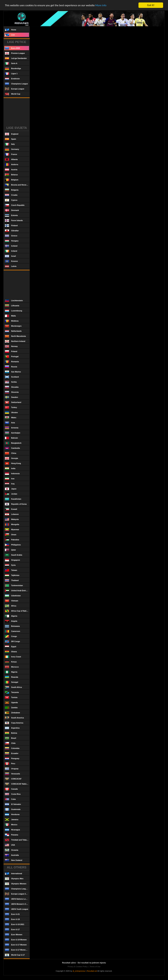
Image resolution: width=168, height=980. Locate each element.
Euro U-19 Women (16, 940)
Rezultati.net (92, 971)
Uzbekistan (13, 596)
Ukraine (11, 413)
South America (14, 718)
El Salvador (13, 804)
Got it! (151, 5)
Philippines (13, 545)
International (13, 874)
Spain (10, 139)
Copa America (14, 723)
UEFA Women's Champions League (17, 904)
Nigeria (11, 672)
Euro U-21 (12, 914)
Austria (11, 170)
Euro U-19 (12, 919)
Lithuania (12, 306)
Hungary (12, 241)
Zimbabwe (12, 713)
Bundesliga (13, 69)
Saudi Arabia (14, 555)
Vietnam (12, 601)
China (11, 453)
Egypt (11, 647)
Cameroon (12, 631)
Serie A (11, 63)
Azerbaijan (13, 433)
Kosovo (11, 261)
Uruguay (12, 769)
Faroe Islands (14, 221)
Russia (11, 367)
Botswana (12, 626)
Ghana (11, 652)
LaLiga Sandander (16, 58)
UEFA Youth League (17, 909)
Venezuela (12, 774)
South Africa (13, 687)
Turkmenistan (14, 586)
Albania (11, 159)
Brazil (10, 738)
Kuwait (11, 509)
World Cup (13, 94)
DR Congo (12, 641)
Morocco (12, 667)
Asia (10, 423)
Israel (10, 256)
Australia (12, 855)
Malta (10, 316)
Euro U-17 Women (16, 945)
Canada (11, 789)
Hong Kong (13, 463)
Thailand (12, 580)
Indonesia (12, 474)
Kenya (11, 662)
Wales (11, 418)
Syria (10, 565)
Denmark (12, 210)
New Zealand (14, 860)
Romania (12, 362)
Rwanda (11, 677)
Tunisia (11, 697)
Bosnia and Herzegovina (17, 185)
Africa (11, 606)
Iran (10, 479)
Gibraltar (12, 231)
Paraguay (12, 759)
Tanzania (12, 692)
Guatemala (13, 809)
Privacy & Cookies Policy (78, 967)
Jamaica (12, 820)
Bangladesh (13, 443)
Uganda (11, 703)
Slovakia (12, 387)
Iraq (10, 484)
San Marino (13, 372)
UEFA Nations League (17, 899)
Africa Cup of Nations (17, 611)
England (12, 134)
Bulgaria (12, 190)
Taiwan (11, 570)
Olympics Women (16, 884)
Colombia (12, 748)
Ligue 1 (11, 74)
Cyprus (11, 200)
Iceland (11, 246)
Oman (11, 535)
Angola (11, 621)
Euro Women (14, 935)
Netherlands (13, 331)
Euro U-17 (12, 930)
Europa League (15, 89)
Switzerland (13, 402)
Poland (11, 351)
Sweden (11, 397)
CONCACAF (13, 779)
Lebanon (12, 514)
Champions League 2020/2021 (17, 889)
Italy (10, 144)
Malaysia (12, 519)
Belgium (12, 180)
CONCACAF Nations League (17, 784)
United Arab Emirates (17, 591)
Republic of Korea (16, 504)
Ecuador (12, 753)
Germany (12, 149)
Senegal (11, 682)
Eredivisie (12, 79)
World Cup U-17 (15, 955)
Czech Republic (15, 205)
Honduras (12, 814)
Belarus (11, 175)
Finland (11, 226)
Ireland (11, 251)
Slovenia (12, 392)
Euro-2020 (12, 48)
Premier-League (15, 53)
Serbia (11, 382)
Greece (11, 236)
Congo (11, 636)
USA (10, 845)
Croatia (11, 195)
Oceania (12, 850)
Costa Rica (13, 794)
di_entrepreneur (79, 971)
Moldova (12, 321)
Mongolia (12, 524)
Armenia (12, 428)
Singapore (12, 560)
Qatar (10, 550)
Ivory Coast (13, 657)
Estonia (11, 215)
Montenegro (13, 326)
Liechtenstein (14, 301)
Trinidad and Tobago (17, 840)
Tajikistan (12, 575)
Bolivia (11, 733)
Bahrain (11, 438)
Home (11, 30)
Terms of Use (95, 967)
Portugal (12, 357)
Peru (10, 764)
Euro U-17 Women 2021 (17, 950)
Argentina (12, 728)
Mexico (11, 825)
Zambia (11, 708)
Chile (10, 743)
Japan (11, 489)
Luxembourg (14, 311)
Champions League (16, 84)
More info (101, 5)
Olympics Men (14, 879)
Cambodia (12, 448)
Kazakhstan (13, 499)
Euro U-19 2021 (15, 924)
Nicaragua (12, 830)
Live (10, 35)
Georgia (11, 458)
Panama (11, 835)
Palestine (12, 540)
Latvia (11, 266)
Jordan (11, 494)
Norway (11, 346)
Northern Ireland (15, 341)
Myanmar (12, 530)
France (11, 154)
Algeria (11, 616)
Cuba (10, 799)
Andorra (11, 165)
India (10, 468)
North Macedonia (15, 336)
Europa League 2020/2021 (17, 894)
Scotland (12, 377)
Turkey (11, 407)
